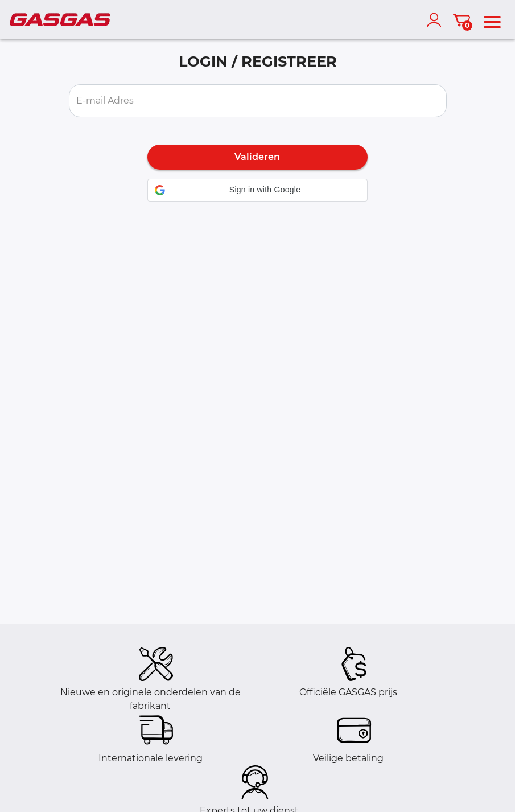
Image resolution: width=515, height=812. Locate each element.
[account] (436, 20)
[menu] (492, 20)
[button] (257, 190)
